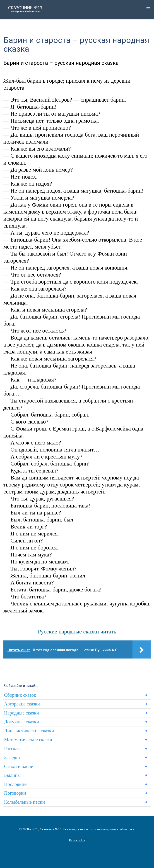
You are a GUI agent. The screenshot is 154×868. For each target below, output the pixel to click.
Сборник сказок (20, 695)
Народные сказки (22, 713)
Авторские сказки (22, 704)
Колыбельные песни (24, 802)
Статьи (77, 846)
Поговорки (15, 793)
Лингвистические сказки (29, 731)
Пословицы (16, 784)
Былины (12, 775)
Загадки (12, 757)
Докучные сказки (22, 722)
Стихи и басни (19, 766)
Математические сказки (28, 740)
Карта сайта (77, 840)
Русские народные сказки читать (77, 632)
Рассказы (13, 749)
